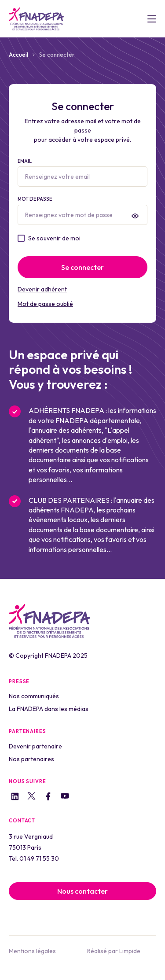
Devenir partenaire (35, 746)
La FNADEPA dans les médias (49, 709)
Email (82, 173)
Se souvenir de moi (54, 238)
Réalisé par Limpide (114, 951)
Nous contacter (82, 891)
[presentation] (135, 216)
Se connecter (82, 267)
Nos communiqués (34, 696)
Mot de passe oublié (45, 304)
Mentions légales (32, 951)
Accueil (18, 55)
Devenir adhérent (42, 289)
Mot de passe (82, 210)
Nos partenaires (31, 759)
